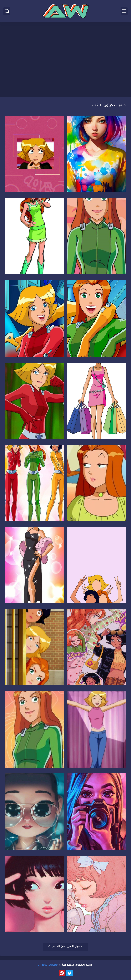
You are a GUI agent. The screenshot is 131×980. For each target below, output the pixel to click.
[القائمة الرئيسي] (124, 11)
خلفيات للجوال (48, 965)
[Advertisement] (65, 60)
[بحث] (7, 11)
